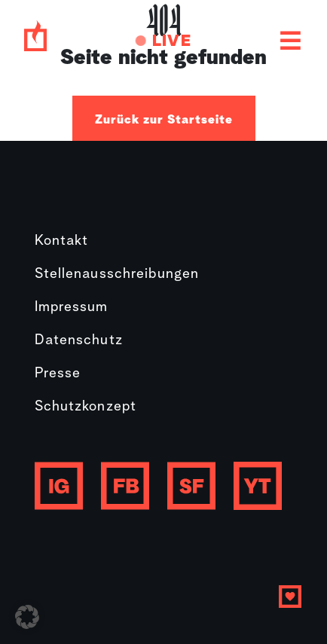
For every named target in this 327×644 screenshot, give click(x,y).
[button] (27, 617)
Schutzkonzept (86, 407)
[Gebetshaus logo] (35, 41)
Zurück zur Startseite (164, 120)
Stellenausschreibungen (117, 275)
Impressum (72, 308)
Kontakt (62, 241)
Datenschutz (79, 341)
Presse (58, 374)
